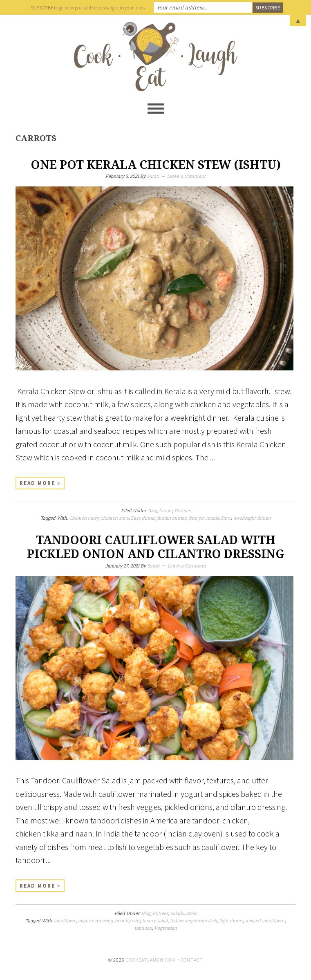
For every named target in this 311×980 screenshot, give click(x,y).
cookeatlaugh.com (151, 960)
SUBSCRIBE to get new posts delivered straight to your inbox (88, 8)
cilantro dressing (95, 921)
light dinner (231, 921)
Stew (226, 518)
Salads (177, 913)
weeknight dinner (252, 518)
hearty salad (155, 921)
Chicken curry (84, 518)
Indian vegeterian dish (194, 921)
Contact (192, 960)
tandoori (143, 928)
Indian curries (172, 518)
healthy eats (128, 921)
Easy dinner (143, 518)
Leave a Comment (186, 176)
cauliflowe (65, 921)
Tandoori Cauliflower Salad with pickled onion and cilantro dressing (156, 547)
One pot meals (204, 518)
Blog (152, 510)
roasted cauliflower (265, 921)
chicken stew (115, 518)
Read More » (40, 483)
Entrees (182, 510)
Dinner (166, 510)
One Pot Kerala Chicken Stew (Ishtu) (156, 165)
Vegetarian (166, 928)
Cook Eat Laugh (155, 56)
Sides (191, 913)
